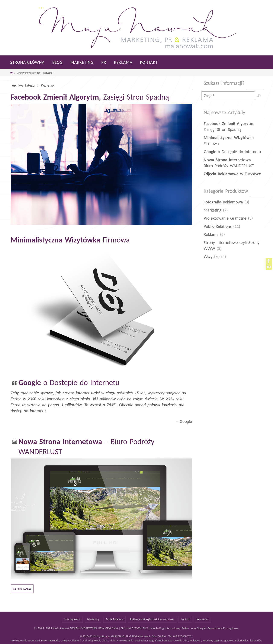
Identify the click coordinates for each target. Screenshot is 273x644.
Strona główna (72, 619)
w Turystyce (232, 174)
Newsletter (203, 619)
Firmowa (70, 240)
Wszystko (212, 257)
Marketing (213, 210)
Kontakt (185, 619)
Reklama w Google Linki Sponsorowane (152, 619)
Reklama (211, 234)
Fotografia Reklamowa (223, 202)
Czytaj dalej (22, 589)
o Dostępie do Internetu (69, 383)
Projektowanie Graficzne (225, 218)
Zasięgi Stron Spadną (90, 97)
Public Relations (218, 226)
